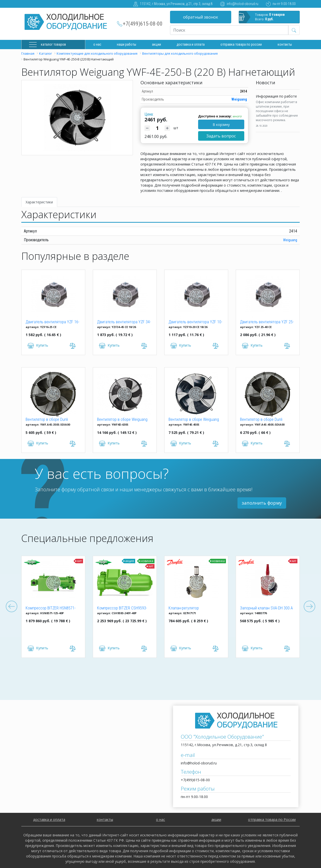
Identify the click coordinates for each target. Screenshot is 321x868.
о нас (160, 819)
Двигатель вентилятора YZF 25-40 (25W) (267, 322)
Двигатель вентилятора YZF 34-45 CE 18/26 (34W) (124, 322)
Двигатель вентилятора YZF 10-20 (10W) (195, 322)
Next (309, 607)
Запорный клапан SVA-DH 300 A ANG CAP (266, 608)
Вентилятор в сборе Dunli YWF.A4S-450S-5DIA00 (261, 420)
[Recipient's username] (229, 30)
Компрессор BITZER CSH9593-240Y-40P (122, 608)
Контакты (285, 44)
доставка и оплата (191, 44)
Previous (12, 607)
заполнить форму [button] (262, 503)
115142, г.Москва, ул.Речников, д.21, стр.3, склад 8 (176, 4)
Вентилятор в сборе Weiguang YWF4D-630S (122, 420)
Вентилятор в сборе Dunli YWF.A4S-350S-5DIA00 (47, 420)
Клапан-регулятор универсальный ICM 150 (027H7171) (189, 608)
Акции (156, 44)
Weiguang (239, 99)
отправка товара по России (272, 819)
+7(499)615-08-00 (143, 24)
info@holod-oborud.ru (243, 4)
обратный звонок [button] (201, 17)
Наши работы (127, 44)
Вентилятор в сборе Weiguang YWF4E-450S (194, 420)
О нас (97, 44)
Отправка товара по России (241, 44)
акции (216, 819)
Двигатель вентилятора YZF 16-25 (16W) (52, 322)
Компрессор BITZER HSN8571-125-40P (51, 608)
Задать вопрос (221, 136)
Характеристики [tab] (39, 202)
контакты (105, 819)
